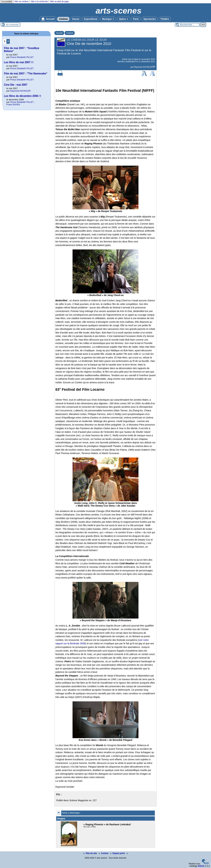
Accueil (48, 19)
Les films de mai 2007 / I (19, 62)
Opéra (124, 19)
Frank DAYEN (13, 105)
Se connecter (12, 25)
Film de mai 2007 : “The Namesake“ (26, 74)
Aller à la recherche (39, 1)
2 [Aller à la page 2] (8, 41)
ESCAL (201, 866)
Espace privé (118, 853)
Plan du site (90, 853)
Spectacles (150, 19)
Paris (136, 19)
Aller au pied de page (59, 1)
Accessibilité (7, 2)
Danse (76, 19)
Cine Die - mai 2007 (16, 85)
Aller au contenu (22, 1)
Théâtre (165, 19)
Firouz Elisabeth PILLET (22, 57)
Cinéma (63, 19)
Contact (104, 853)
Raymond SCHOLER (143, 67)
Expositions (91, 19)
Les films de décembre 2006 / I (23, 96)
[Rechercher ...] (187, 25)
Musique (108, 19)
